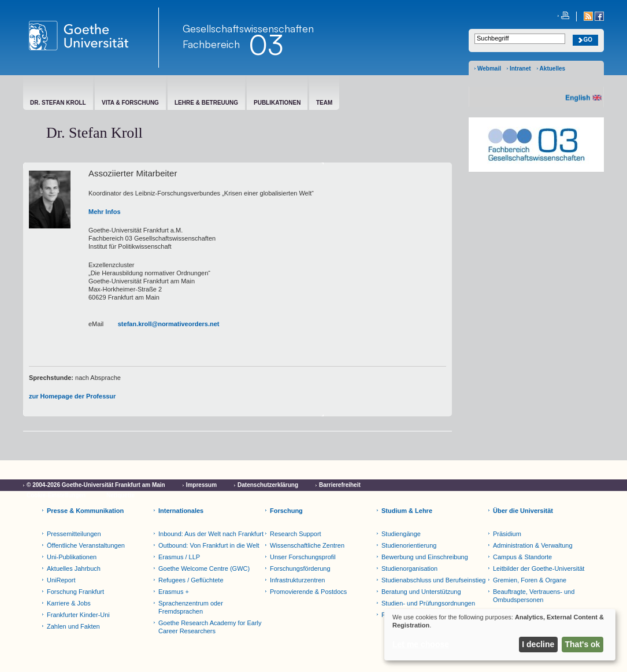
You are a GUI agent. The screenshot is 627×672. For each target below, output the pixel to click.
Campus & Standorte (522, 557)
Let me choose (421, 644)
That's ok (583, 644)
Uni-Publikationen (72, 557)
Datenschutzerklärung (268, 485)
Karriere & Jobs (69, 603)
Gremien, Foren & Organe (530, 580)
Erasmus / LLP (179, 557)
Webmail (489, 69)
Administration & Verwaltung (533, 545)
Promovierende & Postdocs (308, 592)
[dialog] (500, 635)
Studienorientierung (409, 545)
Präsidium (507, 534)
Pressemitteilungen (74, 534)
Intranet (520, 69)
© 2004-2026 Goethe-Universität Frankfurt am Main (96, 485)
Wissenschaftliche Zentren (307, 545)
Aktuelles (552, 69)
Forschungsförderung (300, 568)
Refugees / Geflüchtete (191, 580)
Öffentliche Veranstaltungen (86, 545)
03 (266, 45)
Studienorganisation (409, 568)
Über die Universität (523, 511)
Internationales (181, 511)
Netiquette (120, 495)
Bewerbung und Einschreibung (425, 557)
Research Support (296, 534)
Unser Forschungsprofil (303, 557)
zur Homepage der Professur (72, 396)
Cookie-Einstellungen (56, 495)
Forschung (286, 511)
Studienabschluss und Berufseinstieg (433, 580)
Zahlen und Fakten (73, 626)
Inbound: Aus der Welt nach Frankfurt (211, 534)
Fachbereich (211, 44)
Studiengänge (401, 534)
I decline (538, 644)
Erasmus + (174, 592)
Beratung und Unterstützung (421, 592)
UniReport (61, 580)
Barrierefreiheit (340, 485)
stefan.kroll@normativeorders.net (169, 324)
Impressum (201, 485)
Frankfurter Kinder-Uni (78, 615)
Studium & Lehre (407, 511)
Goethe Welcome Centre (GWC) (204, 568)
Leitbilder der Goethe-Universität (539, 568)
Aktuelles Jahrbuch (74, 568)
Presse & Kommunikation (85, 511)
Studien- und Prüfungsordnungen (428, 603)
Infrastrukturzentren (297, 580)
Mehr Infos (105, 212)
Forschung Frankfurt (75, 592)
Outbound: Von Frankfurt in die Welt (209, 545)
